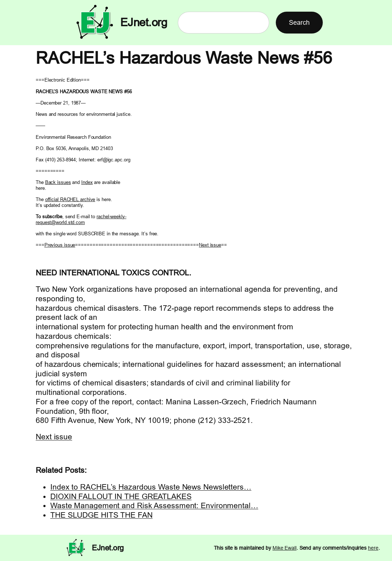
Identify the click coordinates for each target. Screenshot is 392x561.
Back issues (58, 182)
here (373, 548)
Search (299, 22)
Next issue (210, 245)
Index (87, 182)
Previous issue (60, 245)
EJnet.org (144, 22)
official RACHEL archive (70, 199)
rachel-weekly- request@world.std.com (81, 219)
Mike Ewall (285, 548)
